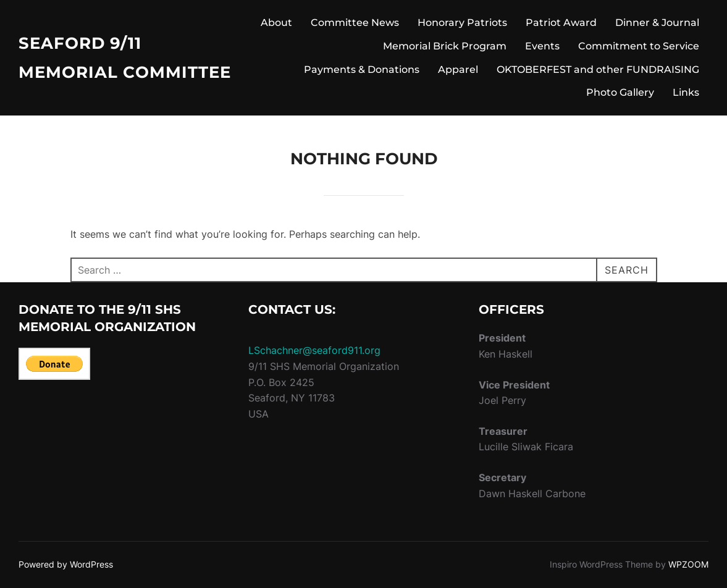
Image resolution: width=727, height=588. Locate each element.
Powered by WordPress (66, 564)
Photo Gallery (620, 92)
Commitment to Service (639, 46)
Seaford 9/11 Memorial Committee (125, 58)
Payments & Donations (362, 69)
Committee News (355, 23)
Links (686, 92)
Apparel (458, 69)
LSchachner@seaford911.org (314, 350)
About (276, 23)
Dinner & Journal (657, 23)
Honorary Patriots (462, 23)
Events (542, 46)
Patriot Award (561, 23)
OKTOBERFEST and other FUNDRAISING (598, 69)
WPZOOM (688, 564)
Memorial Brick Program (445, 46)
